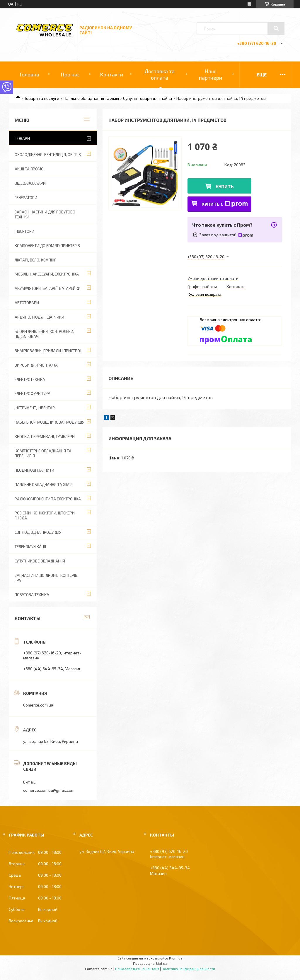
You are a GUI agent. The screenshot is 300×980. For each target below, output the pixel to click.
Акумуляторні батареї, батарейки (48, 288)
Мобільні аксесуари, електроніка (47, 274)
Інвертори (24, 231)
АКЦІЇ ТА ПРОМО (29, 169)
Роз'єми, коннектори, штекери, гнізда (45, 515)
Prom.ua (176, 958)
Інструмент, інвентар (35, 408)
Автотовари (27, 303)
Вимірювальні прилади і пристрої (48, 351)
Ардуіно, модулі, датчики (39, 317)
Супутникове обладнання (40, 561)
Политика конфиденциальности (188, 969)
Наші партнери (210, 74)
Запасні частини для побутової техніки (46, 214)
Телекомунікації (30, 547)
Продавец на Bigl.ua (150, 963)
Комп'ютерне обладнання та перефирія (43, 453)
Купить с (225, 204)
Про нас (70, 74)
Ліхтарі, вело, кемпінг (35, 260)
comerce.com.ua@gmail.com (49, 790)
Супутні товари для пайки (148, 98)
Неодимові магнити (34, 470)
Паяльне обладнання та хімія (91, 98)
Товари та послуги (42, 98)
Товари (22, 138)
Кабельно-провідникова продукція (50, 422)
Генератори (26, 198)
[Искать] (276, 28)
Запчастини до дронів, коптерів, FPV (46, 578)
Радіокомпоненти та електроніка (48, 499)
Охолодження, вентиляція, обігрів (48, 155)
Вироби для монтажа (36, 365)
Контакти (111, 74)
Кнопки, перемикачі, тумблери (45, 437)
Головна (29, 74)
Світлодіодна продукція (38, 532)
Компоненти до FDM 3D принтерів (47, 246)
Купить (225, 186)
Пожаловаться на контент (137, 969)
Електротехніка (30, 379)
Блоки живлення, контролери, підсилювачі (44, 334)
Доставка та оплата (160, 74)
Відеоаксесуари (30, 183)
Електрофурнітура (33, 394)
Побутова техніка (32, 595)
